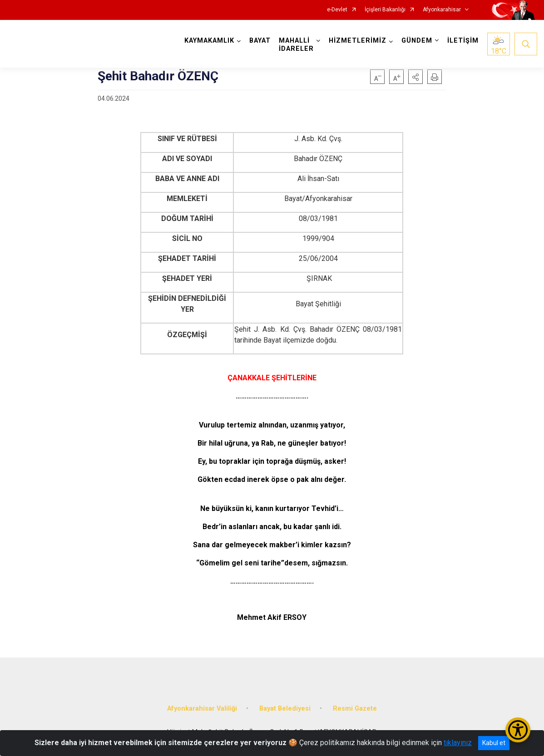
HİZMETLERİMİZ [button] (358, 41)
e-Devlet (337, 10)
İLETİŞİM (463, 41)
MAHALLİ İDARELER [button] (296, 45)
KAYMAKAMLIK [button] (209, 41)
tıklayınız (458, 743)
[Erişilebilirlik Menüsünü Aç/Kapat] (518, 730)
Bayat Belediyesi (285, 709)
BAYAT (260, 41)
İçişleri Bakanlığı (385, 10)
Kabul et (494, 743)
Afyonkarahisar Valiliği (202, 709)
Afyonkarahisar (442, 10)
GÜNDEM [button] (417, 41)
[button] (415, 77)
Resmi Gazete (355, 709)
